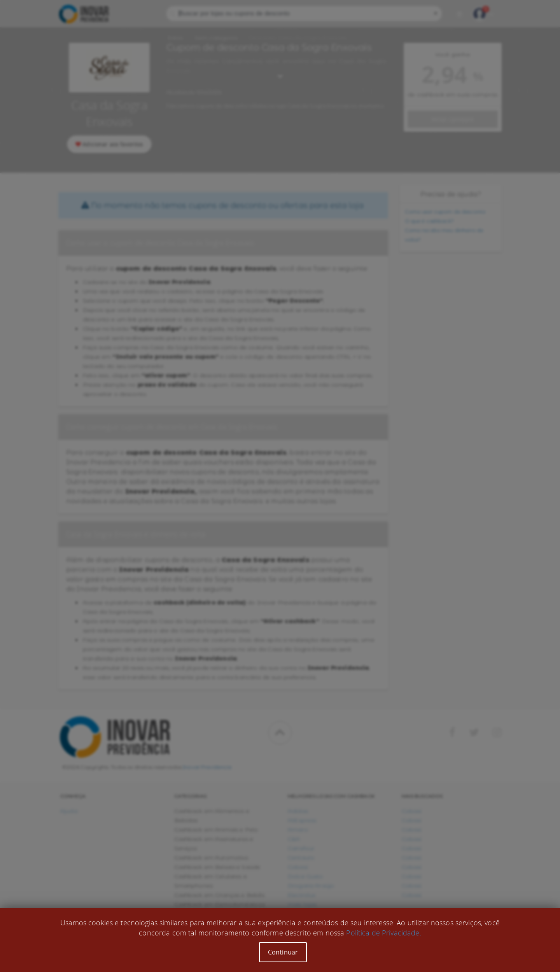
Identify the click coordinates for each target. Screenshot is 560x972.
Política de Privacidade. (383, 933)
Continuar (283, 952)
